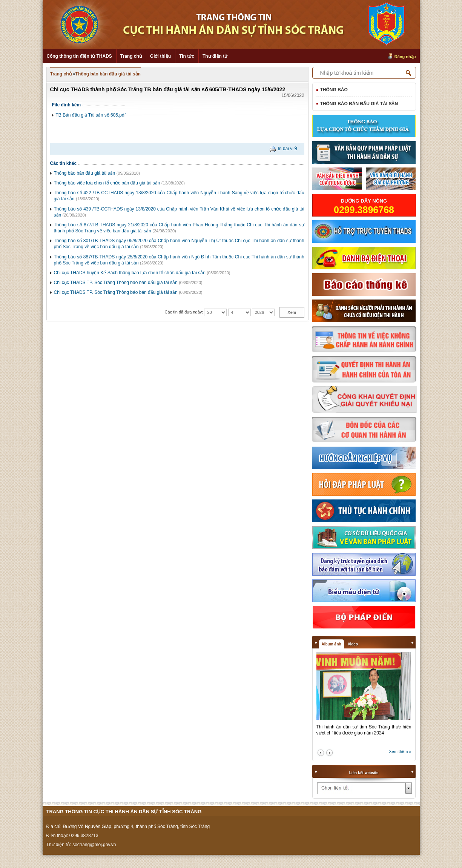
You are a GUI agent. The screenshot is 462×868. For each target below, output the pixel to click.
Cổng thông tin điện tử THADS (79, 56)
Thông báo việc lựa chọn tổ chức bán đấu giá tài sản (107, 183)
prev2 (321, 753)
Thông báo (334, 90)
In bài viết (287, 149)
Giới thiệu (160, 56)
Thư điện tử (215, 56)
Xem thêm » (400, 751)
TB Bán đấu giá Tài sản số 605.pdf (91, 115)
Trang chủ (131, 56)
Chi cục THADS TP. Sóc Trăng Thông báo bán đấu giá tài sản (116, 283)
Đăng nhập (405, 57)
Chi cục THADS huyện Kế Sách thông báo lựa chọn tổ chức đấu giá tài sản (130, 273)
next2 (329, 753)
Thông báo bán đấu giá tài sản (108, 74)
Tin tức (187, 56)
